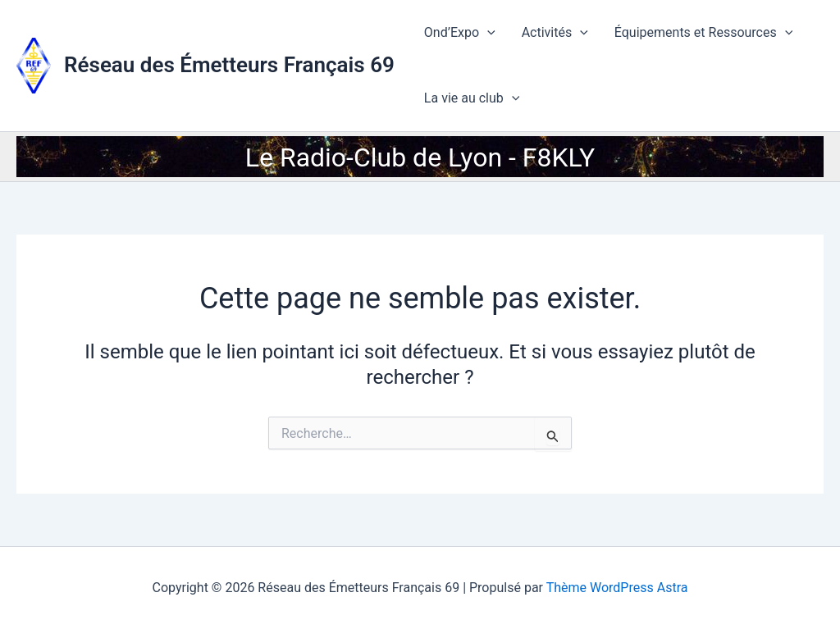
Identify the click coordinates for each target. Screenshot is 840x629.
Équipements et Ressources (704, 33)
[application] (487, 33)
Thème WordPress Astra (617, 588)
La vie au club (472, 98)
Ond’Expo (460, 33)
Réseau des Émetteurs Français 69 (229, 65)
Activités (555, 33)
